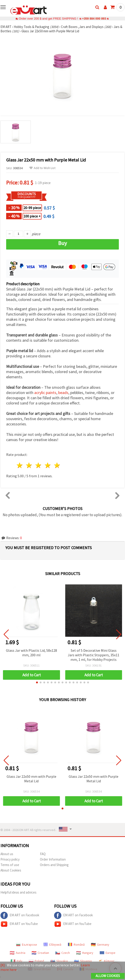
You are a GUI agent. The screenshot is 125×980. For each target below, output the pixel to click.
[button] (37, 682)
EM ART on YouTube (19, 924)
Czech (63, 953)
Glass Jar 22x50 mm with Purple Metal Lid (31, 779)
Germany (100, 945)
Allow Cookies (108, 976)
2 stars (29, 465)
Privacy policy (10, 859)
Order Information (53, 859)
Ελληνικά (52, 945)
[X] (3, 965)
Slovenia (83, 961)
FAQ (43, 854)
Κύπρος (106, 961)
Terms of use (10, 865)
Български (26, 945)
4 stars (48, 465)
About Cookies (11, 870)
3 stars (39, 465)
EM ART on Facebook (20, 915)
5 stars (57, 465)
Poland (36, 961)
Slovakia (59, 961)
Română (76, 945)
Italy (17, 961)
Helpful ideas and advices (18, 892)
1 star (20, 465)
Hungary (85, 953)
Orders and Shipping (54, 865)
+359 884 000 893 (94, 19)
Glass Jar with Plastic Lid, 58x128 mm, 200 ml (31, 653)
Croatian (40, 953)
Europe (108, 953)
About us (7, 854)
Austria (18, 953)
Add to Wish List (42, 168)
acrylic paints (45, 393)
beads (63, 393)
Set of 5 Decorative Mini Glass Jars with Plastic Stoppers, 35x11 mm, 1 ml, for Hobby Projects (94, 655)
